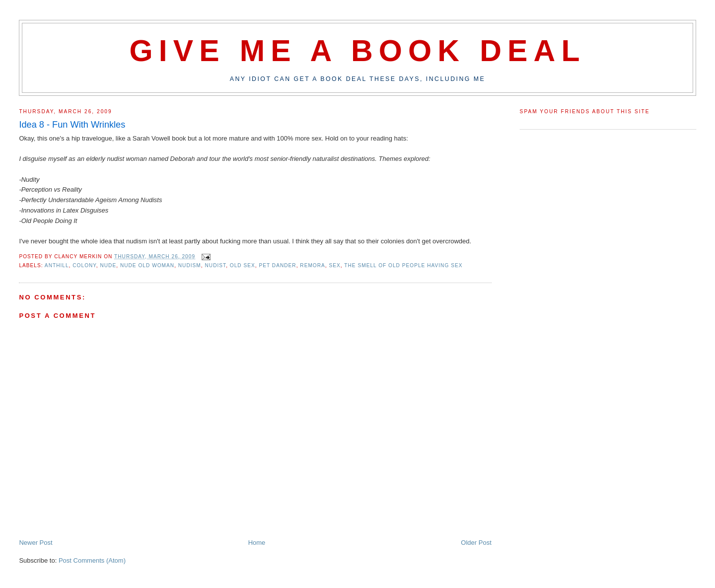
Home (257, 543)
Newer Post (36, 543)
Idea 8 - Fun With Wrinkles (72, 125)
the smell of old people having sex (403, 265)
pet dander (277, 265)
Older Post (476, 543)
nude (108, 265)
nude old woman (147, 265)
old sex (243, 265)
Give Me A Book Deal (357, 51)
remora (313, 265)
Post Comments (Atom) (92, 560)
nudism (190, 265)
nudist (215, 265)
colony (84, 265)
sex (335, 265)
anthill (57, 265)
